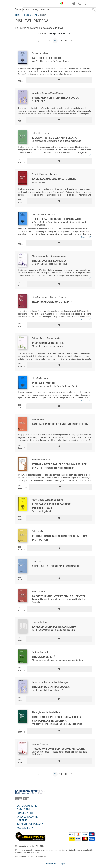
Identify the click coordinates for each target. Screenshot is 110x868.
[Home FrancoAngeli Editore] (26, 4)
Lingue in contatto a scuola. (51, 687)
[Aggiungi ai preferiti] (59, 80)
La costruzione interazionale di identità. (59, 596)
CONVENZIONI (25, 813)
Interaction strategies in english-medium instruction (60, 538)
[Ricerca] (93, 10)
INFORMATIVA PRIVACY (30, 824)
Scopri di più (86, 155)
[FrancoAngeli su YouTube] (28, 800)
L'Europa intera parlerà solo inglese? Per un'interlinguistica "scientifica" (59, 466)
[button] (61, 4)
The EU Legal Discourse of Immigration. (58, 219)
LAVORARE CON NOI (28, 817)
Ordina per (42, 33)
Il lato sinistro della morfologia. (55, 138)
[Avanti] (71, 41)
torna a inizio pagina (55, 864)
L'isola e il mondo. (44, 383)
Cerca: (18, 9)
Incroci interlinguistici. (48, 343)
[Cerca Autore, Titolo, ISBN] (57, 10)
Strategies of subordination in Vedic (56, 566)
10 (60, 41)
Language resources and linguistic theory (60, 424)
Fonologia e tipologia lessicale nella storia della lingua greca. (57, 719)
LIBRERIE (22, 820)
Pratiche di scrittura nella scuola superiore (55, 100)
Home (18, 15)
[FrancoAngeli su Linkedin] (21, 800)
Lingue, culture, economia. (49, 261)
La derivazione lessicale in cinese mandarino (54, 181)
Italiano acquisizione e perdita (52, 302)
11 (66, 41)
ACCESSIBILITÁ (25, 828)
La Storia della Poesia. (47, 58)
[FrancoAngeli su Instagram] (24, 800)
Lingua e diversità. (44, 657)
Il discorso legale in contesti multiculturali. (52, 506)
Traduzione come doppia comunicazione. (59, 749)
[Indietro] (39, 41)
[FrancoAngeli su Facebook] (17, 800)
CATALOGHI (23, 809)
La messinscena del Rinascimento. (54, 627)
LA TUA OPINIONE (27, 806)
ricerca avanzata (30, 15)
